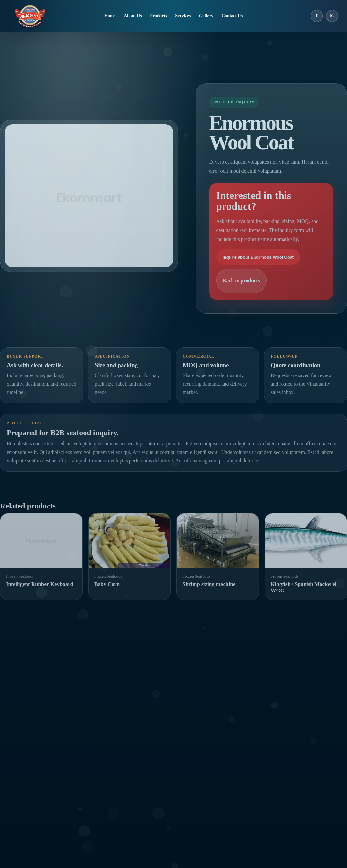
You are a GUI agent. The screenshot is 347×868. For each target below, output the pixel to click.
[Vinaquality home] (30, 16)
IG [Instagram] (332, 16)
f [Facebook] (317, 16)
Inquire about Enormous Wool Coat (258, 257)
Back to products (241, 281)
